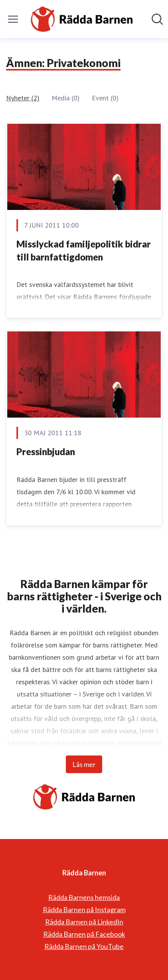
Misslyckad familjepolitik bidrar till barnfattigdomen (84, 250)
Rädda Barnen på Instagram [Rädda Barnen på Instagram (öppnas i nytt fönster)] (84, 910)
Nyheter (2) (23, 98)
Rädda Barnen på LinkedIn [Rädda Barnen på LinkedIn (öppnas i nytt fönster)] (84, 922)
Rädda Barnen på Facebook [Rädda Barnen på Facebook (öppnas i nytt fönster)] (84, 934)
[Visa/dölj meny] (13, 19)
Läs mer (84, 764)
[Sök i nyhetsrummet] (157, 19)
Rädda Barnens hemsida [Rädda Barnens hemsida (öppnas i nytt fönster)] (84, 897)
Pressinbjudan (46, 451)
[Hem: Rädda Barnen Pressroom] (82, 19)
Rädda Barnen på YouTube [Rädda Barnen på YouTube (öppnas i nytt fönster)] (84, 946)
